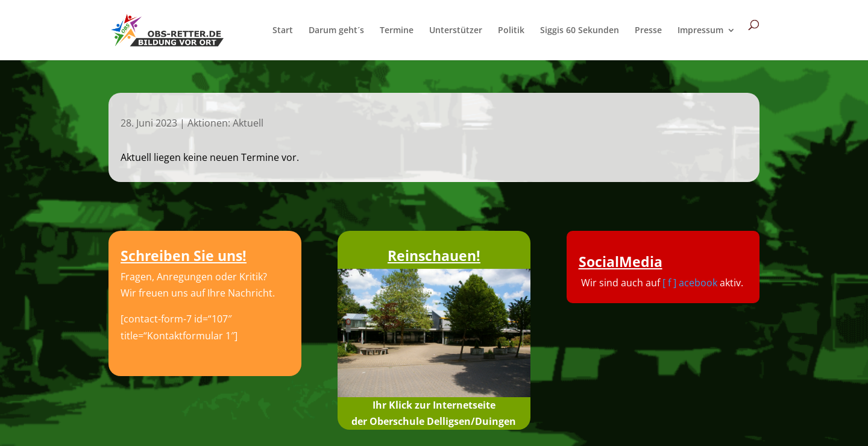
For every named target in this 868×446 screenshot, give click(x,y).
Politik (511, 31)
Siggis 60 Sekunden (580, 31)
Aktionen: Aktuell (225, 123)
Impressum (700, 31)
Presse (648, 31)
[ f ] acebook (690, 283)
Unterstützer (456, 31)
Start (283, 31)
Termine (397, 31)
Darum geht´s (336, 31)
